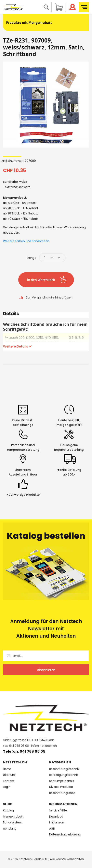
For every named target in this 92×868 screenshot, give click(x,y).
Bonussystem (13, 823)
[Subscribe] (46, 670)
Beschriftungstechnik (64, 769)
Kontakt (9, 781)
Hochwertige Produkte (23, 495)
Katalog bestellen (46, 536)
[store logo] (13, 7)
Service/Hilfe (58, 811)
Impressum (57, 823)
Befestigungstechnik (64, 775)
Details (11, 314)
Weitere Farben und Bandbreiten (26, 241)
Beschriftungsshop (62, 793)
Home (7, 769)
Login (7, 787)
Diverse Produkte (61, 787)
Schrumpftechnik (62, 781)
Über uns (9, 775)
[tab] (46, 315)
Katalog (8, 811)
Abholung (10, 829)
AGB (52, 829)
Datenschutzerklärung (65, 835)
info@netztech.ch (44, 746)
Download (56, 817)
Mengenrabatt (13, 817)
